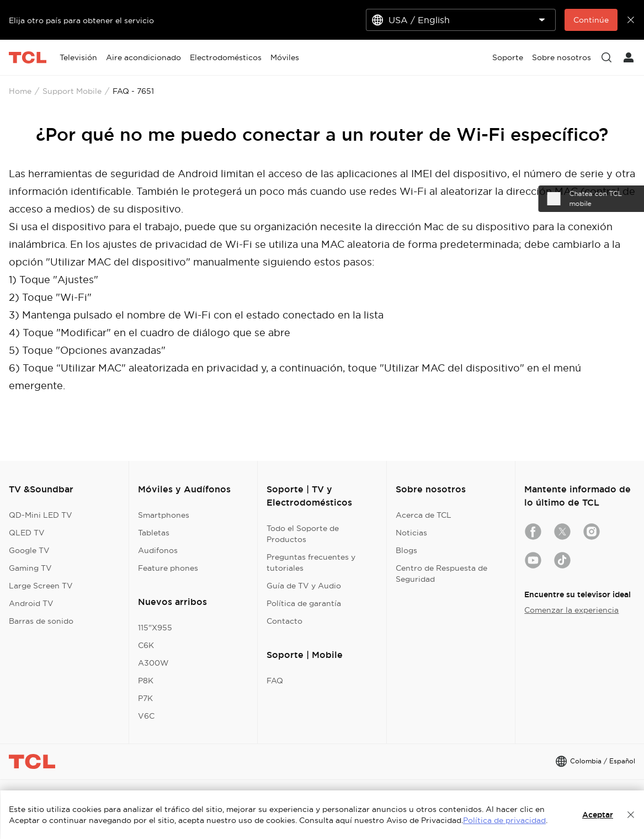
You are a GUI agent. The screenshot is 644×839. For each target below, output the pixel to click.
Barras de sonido (41, 621)
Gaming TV (30, 568)
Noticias (411, 533)
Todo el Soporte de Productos (303, 534)
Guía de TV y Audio (304, 586)
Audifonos (158, 550)
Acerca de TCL (424, 515)
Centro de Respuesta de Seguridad (441, 574)
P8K (146, 681)
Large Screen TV (41, 586)
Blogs (406, 550)
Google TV (29, 550)
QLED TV (27, 533)
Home (20, 91)
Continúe (591, 20)
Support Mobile (72, 91)
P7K (145, 698)
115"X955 (155, 628)
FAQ (275, 681)
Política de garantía (304, 603)
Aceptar (598, 815)
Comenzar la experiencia (571, 610)
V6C (146, 716)
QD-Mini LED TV (41, 515)
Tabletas (154, 533)
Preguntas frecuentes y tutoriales (311, 562)
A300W (153, 663)
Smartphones (164, 515)
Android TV (31, 603)
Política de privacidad (504, 820)
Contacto (284, 621)
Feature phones (168, 568)
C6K (146, 645)
